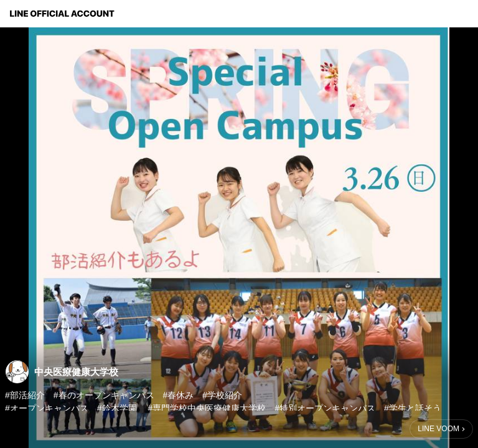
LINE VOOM (438, 429)
